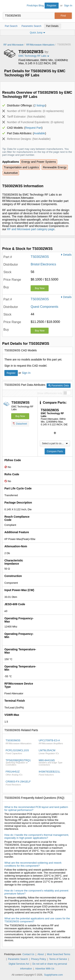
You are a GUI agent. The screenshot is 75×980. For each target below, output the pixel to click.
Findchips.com (6, 6)
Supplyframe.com (53, 975)
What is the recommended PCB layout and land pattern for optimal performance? (36, 809)
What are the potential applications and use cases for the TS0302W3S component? (37, 920)
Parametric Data (59, 386)
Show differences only (49, 393)
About (40, 954)
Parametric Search (18, 959)
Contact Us (28, 954)
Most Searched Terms (58, 954)
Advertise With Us (45, 969)
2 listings (40, 105)
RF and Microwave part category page (31, 229)
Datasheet (20, 424)
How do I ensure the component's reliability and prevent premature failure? (36, 892)
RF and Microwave (14, 45)
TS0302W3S (40, 257)
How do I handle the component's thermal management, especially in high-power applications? (37, 836)
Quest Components (44, 307)
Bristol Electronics (43, 264)
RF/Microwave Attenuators (40, 45)
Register (52, 5)
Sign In (68, 5)
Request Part (33, 128)
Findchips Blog (35, 5)
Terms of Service (58, 959)
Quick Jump (37, 33)
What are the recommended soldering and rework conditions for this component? (33, 864)
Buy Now (40, 288)
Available (39, 133)
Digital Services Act (19, 964)
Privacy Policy (38, 959)
